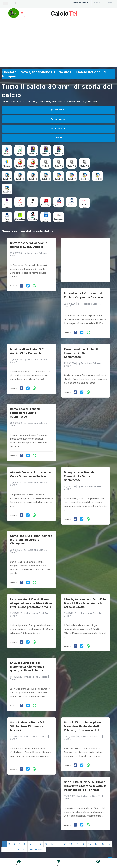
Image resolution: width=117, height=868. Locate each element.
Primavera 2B (33, 166)
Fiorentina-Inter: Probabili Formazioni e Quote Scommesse (81, 348)
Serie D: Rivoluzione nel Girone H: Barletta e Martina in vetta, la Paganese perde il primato (85, 770)
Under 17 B (72, 166)
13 (71, 828)
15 (83, 828)
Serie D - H (98, 179)
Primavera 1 (7, 166)
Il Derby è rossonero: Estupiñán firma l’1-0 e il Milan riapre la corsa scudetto (85, 592)
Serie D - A (7, 179)
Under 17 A (59, 166)
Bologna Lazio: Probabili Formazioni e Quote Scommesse (80, 468)
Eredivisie (72, 205)
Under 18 (46, 166)
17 (96, 828)
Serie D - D (46, 179)
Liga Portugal (59, 205)
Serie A (7, 153)
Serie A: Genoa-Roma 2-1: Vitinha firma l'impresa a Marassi (27, 712)
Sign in (97, 3)
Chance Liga (20, 219)
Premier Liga (33, 219)
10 (52, 828)
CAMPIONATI (58, 110)
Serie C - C (59, 153)
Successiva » (37, 834)
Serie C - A (33, 153)
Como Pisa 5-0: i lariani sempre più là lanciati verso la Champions (31, 530)
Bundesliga (46, 205)
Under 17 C (85, 166)
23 (24, 834)
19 (109, 828)
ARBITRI (59, 138)
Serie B (20, 153)
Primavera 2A (20, 166)
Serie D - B (20, 179)
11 (58, 828)
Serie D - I (7, 192)
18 (102, 828)
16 (90, 828)
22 (18, 834)
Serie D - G (85, 179)
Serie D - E (59, 179)
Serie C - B (46, 153)
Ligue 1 (33, 205)
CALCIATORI (58, 119)
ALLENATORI (58, 128)
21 (11, 834)
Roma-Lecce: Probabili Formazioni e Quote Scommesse (25, 406)
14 (77, 828)
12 (64, 828)
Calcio (64, 12)
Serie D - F (72, 179)
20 (5, 834)
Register (110, 3)
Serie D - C (33, 179)
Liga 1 (20, 205)
